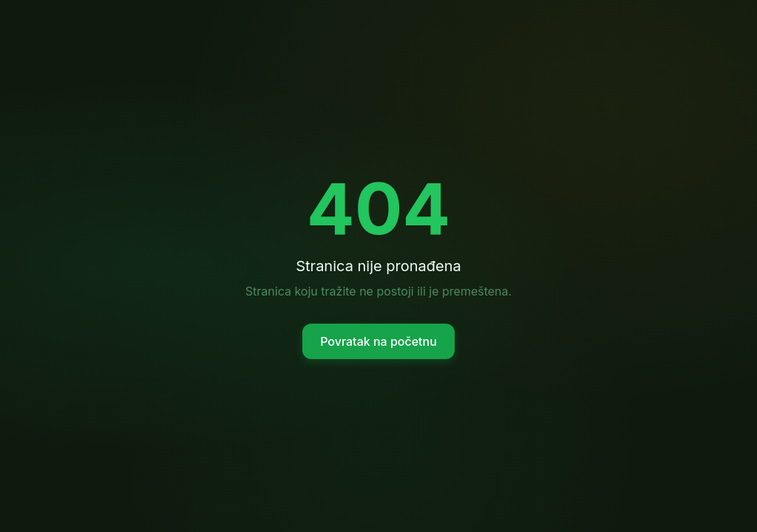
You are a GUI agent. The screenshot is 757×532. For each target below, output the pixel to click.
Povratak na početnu (378, 341)
